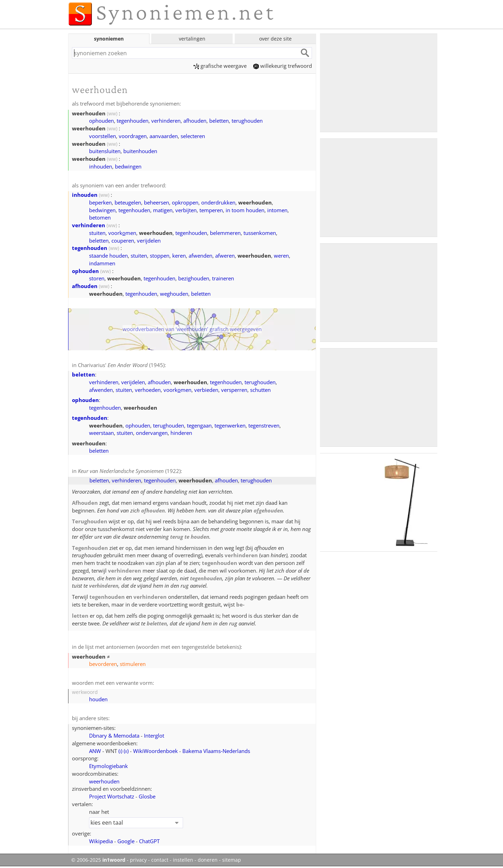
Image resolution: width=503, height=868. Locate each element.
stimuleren (133, 664)
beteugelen (128, 202)
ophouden (101, 121)
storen (97, 278)
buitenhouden (140, 151)
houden (98, 699)
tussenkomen (260, 233)
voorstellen (103, 136)
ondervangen (152, 433)
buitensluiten (105, 151)
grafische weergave (220, 66)
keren (179, 256)
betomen (100, 217)
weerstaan (101, 433)
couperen (123, 241)
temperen (211, 210)
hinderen (181, 433)
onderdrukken (218, 202)
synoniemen (109, 39)
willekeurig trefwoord (283, 66)
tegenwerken (230, 425)
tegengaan (199, 425)
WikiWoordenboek (155, 751)
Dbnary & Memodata (114, 736)
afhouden (195, 121)
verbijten (186, 210)
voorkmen (122, 233)
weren (281, 256)
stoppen (160, 256)
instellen (183, 860)
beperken (100, 202)
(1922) (129, 471)
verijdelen (149, 241)
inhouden (101, 166)
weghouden (174, 294)
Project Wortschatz (112, 796)
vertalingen (192, 39)
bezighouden (194, 278)
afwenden (201, 256)
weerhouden (104, 781)
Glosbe (147, 796)
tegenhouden (133, 121)
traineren (223, 278)
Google (126, 841)
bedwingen (128, 166)
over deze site (275, 39)
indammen (102, 263)
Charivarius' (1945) (121, 365)
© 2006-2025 (98, 860)
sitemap (232, 860)
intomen (277, 210)
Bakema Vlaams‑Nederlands (216, 751)
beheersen (156, 202)
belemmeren (225, 233)
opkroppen (185, 202)
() (120, 751)
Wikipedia (101, 841)
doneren (208, 860)
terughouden (247, 121)
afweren (225, 256)
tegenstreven (264, 425)
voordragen (133, 136)
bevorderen (103, 664)
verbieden (206, 390)
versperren (234, 390)
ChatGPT (149, 841)
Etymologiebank (108, 766)
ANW (95, 751)
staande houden (108, 256)
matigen (163, 210)
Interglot (154, 736)
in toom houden (245, 210)
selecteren (193, 136)
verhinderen (166, 121)
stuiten (97, 233)
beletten (219, 121)
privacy (138, 860)
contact (160, 860)
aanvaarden (164, 136)
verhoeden (148, 390)
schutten (260, 390)
